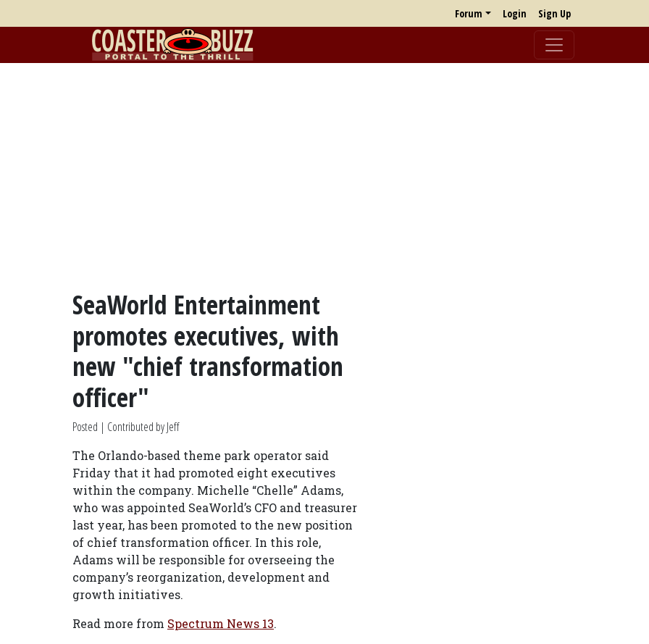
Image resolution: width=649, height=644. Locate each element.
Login (515, 13)
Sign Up (554, 13)
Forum (469, 13)
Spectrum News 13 (221, 623)
